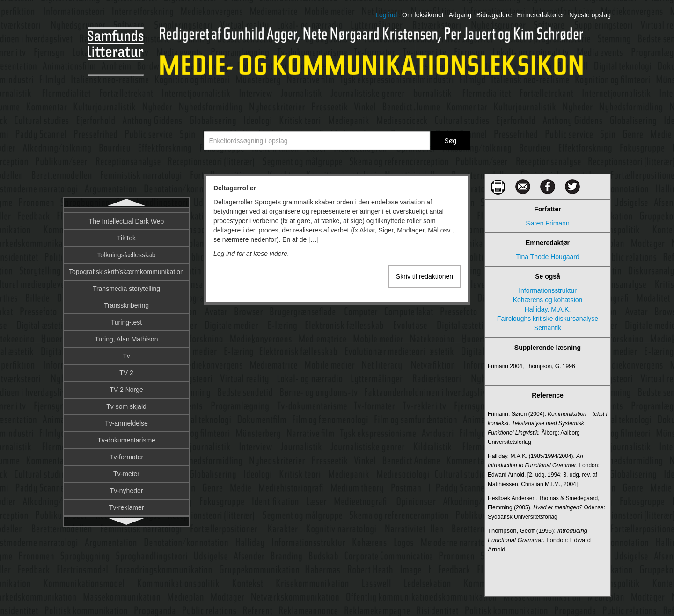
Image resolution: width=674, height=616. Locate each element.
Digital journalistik (127, 419)
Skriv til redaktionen (425, 276)
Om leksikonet (423, 15)
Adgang (460, 15)
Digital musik (126, 486)
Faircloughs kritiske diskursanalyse (548, 319)
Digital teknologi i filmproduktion (127, 503)
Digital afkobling (127, 352)
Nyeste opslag (590, 15)
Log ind (386, 15)
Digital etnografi (126, 402)
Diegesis (126, 301)
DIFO (126, 335)
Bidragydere (494, 15)
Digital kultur (126, 436)
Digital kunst (126, 453)
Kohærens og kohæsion (548, 300)
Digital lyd (127, 470)
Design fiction (126, 251)
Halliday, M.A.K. (548, 309)
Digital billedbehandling (126, 369)
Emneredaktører (540, 15)
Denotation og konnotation (126, 234)
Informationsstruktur (548, 290)
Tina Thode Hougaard (547, 257)
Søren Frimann (547, 223)
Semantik (548, 328)
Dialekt (127, 284)
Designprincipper (126, 268)
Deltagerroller (126, 217)
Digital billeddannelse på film (126, 385)
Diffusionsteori (126, 318)
